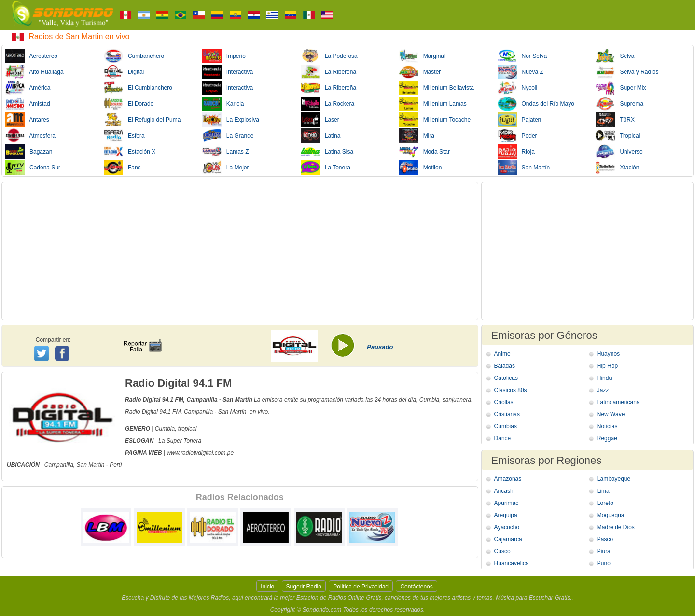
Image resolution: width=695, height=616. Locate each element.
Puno (604, 563)
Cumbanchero (134, 56)
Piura (604, 551)
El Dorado (129, 104)
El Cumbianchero (138, 88)
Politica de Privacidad (361, 587)
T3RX (615, 120)
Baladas (505, 366)
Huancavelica (512, 563)
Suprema (619, 104)
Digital (124, 72)
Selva (615, 56)
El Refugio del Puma (142, 120)
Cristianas (507, 414)
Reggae (607, 438)
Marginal (422, 56)
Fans (122, 168)
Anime (502, 354)
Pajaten (520, 120)
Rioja (516, 152)
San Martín (524, 168)
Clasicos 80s (511, 390)
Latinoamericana (619, 402)
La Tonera (326, 168)
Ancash (504, 491)
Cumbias (506, 426)
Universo (619, 152)
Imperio (224, 56)
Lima (603, 491)
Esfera (124, 136)
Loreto (605, 503)
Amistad (28, 104)
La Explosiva (231, 120)
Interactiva (228, 72)
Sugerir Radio (304, 587)
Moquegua (611, 515)
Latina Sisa (327, 152)
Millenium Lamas (433, 104)
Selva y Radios (627, 72)
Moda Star (424, 152)
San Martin (90, 465)
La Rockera (327, 104)
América (28, 88)
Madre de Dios (616, 527)
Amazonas (508, 479)
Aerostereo (31, 56)
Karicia (223, 104)
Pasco (605, 539)
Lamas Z (226, 152)
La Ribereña (328, 72)
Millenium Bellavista (437, 88)
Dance (503, 438)
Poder (517, 136)
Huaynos (608, 354)
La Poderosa (329, 56)
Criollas (504, 402)
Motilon (421, 168)
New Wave (611, 414)
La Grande (228, 136)
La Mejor (226, 168)
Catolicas (506, 378)
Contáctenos (416, 587)
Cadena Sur (33, 168)
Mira (417, 136)
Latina (321, 136)
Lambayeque (614, 479)
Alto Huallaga (35, 72)
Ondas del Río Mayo (536, 104)
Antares (27, 120)
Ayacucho (507, 527)
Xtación (617, 168)
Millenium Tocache (435, 120)
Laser (320, 120)
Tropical (618, 136)
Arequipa (506, 515)
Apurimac (507, 503)
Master (420, 72)
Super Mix (621, 88)
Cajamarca (508, 539)
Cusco (502, 551)
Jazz (603, 390)
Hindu (605, 378)
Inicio (267, 587)
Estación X (130, 152)
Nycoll (518, 88)
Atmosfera (30, 136)
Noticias (607, 426)
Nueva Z (521, 72)
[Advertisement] (240, 251)
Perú (116, 465)
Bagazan (29, 152)
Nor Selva (522, 56)
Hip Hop (607, 366)
